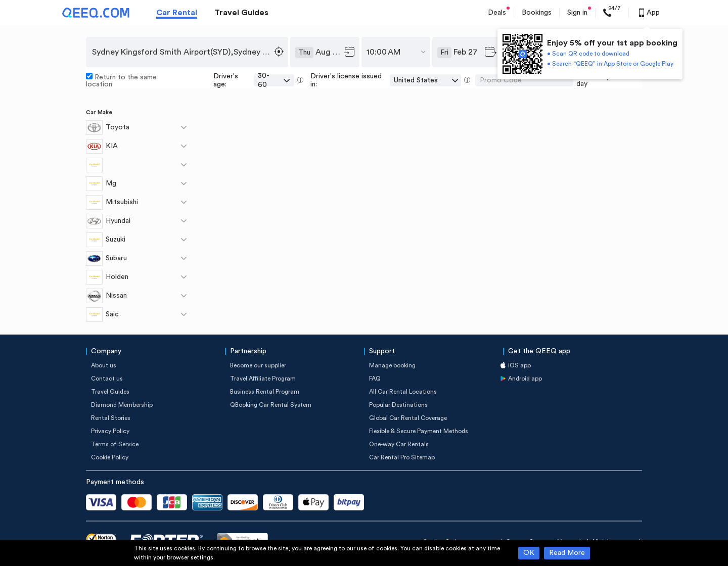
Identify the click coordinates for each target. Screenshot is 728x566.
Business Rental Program (265, 392)
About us (104, 365)
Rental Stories (111, 418)
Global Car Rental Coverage (408, 418)
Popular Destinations (398, 405)
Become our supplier (258, 365)
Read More (567, 553)
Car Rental (177, 13)
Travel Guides (241, 13)
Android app (525, 379)
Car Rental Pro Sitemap (402, 457)
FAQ (375, 379)
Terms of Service (115, 444)
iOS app (519, 365)
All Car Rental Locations (403, 392)
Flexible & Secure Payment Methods (419, 431)
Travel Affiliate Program (263, 379)
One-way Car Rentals (399, 444)
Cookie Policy (110, 457)
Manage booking (392, 365)
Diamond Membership (122, 405)
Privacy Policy (110, 431)
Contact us (107, 379)
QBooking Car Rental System (271, 405)
